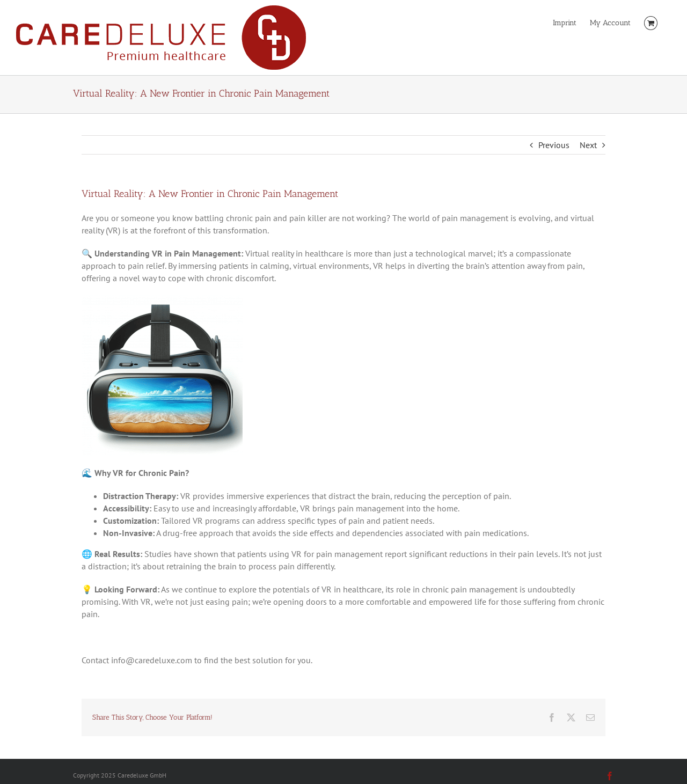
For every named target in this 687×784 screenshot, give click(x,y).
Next (588, 145)
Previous (554, 145)
